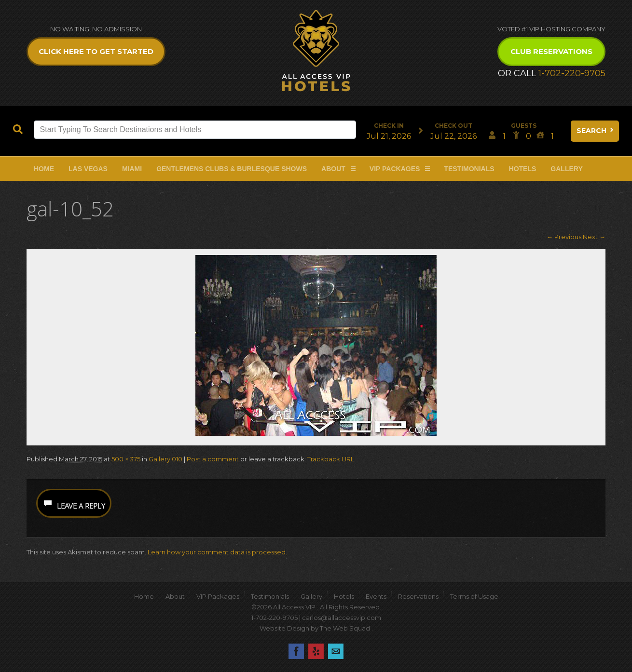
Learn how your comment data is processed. (217, 552)
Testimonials (469, 169)
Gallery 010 (165, 459)
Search (596, 131)
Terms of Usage (474, 596)
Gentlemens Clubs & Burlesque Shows (232, 169)
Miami (132, 169)
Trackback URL (331, 459)
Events (376, 596)
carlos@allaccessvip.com (342, 618)
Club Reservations (551, 51)
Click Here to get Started (96, 51)
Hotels (523, 169)
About (333, 169)
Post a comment (213, 459)
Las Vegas (88, 169)
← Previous (564, 237)
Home (44, 169)
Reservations (418, 596)
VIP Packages (395, 169)
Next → (594, 237)
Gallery (566, 169)
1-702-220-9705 (572, 73)
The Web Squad (346, 628)
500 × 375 (126, 459)
